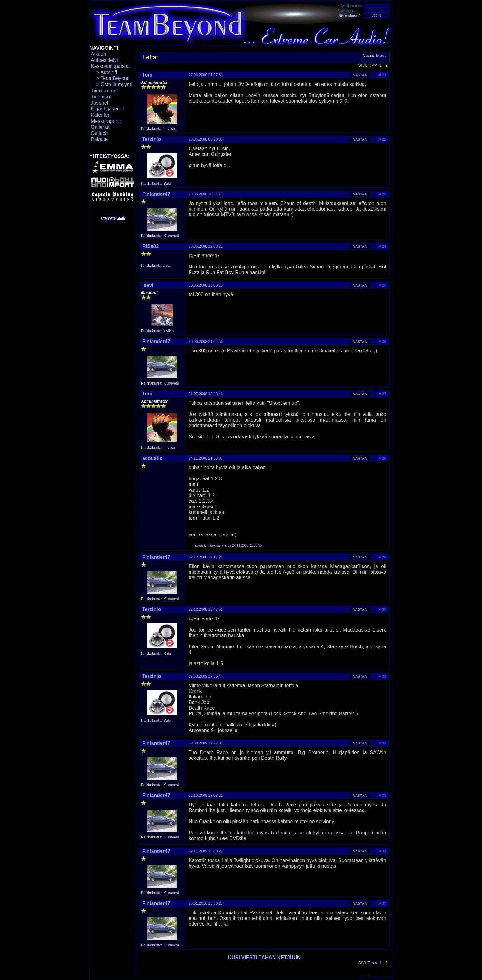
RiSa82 (150, 246)
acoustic (152, 458)
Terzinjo (381, 56)
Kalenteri (101, 115)
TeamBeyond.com (380, 977)
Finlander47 (156, 194)
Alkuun (98, 54)
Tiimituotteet (104, 91)
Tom (147, 75)
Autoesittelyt (104, 60)
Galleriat (100, 127)
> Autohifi (104, 72)
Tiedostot (101, 97)
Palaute (99, 139)
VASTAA (360, 75)
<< (375, 65)
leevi (148, 285)
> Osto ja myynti (112, 84)
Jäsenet (100, 103)
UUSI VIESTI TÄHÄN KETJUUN (264, 957)
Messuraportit (106, 121)
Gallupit (99, 133)
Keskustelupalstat (110, 66)
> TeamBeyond (110, 78)
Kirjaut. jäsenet (107, 109)
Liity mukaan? (349, 16)
